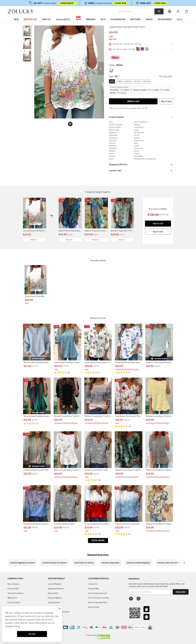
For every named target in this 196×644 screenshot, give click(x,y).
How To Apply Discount (97, 593)
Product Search (14, 602)
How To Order (94, 607)
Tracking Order (54, 602)
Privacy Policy (13, 589)
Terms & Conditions (15, 593)
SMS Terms (12, 598)
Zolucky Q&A (93, 589)
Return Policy (53, 593)
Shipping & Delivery (56, 589)
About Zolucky (13, 584)
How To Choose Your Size (98, 598)
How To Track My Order (98, 602)
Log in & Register (55, 584)
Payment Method (55, 598)
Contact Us (93, 584)
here (22, 623)
